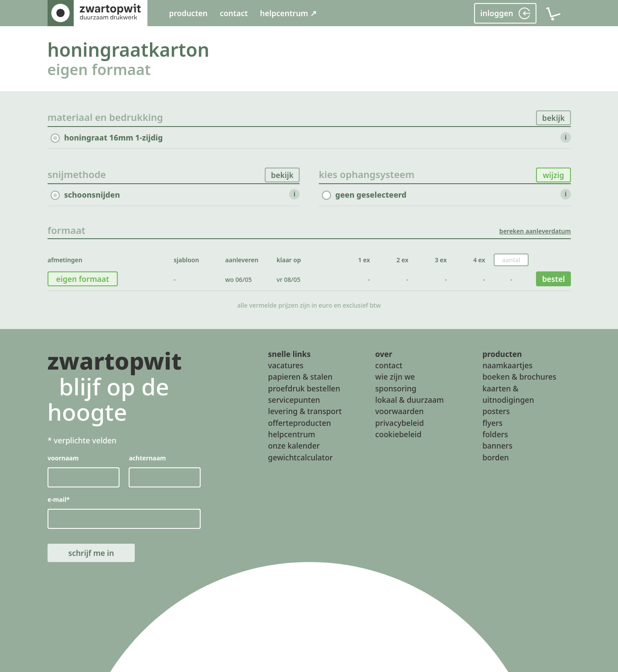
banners (497, 446)
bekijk (553, 118)
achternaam (147, 458)
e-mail (59, 499)
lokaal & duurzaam (409, 400)
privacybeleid (399, 423)
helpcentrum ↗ (288, 13)
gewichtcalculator (300, 457)
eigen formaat (99, 69)
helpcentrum (292, 434)
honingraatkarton (128, 50)
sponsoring (396, 388)
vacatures (286, 365)
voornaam (63, 458)
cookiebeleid (398, 434)
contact (234, 13)
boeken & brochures (519, 377)
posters (496, 411)
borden (496, 457)
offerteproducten (300, 423)
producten (188, 13)
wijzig (553, 175)
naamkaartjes (507, 365)
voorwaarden (399, 411)
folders (495, 434)
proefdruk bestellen (304, 388)
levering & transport (305, 411)
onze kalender (294, 446)
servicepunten (294, 400)
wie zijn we (395, 377)
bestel (553, 279)
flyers (492, 423)
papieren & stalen (300, 377)
